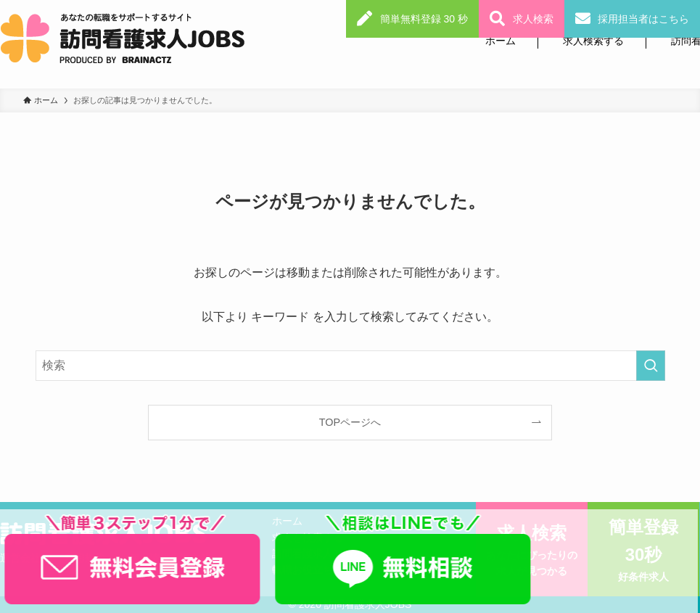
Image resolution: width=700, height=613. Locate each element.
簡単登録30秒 (643, 551)
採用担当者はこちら (643, 19)
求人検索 (533, 19)
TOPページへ (350, 422)
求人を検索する (308, 538)
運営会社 (20, 558)
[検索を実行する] (651, 366)
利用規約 (85, 558)
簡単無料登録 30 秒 (424, 19)
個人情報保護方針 (170, 558)
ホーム (501, 41)
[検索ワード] (350, 366)
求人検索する (593, 41)
